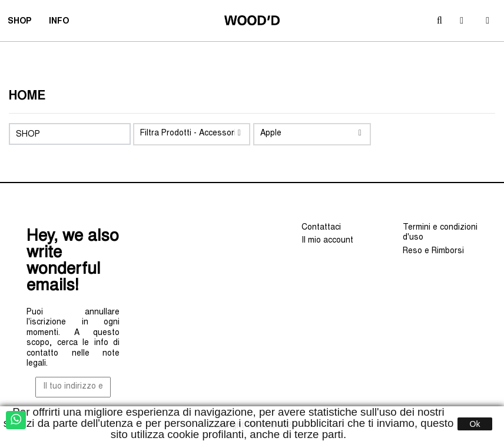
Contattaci (321, 228)
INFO (63, 23)
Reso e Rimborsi (433, 251)
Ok (475, 424)
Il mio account (327, 241)
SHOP (23, 23)
